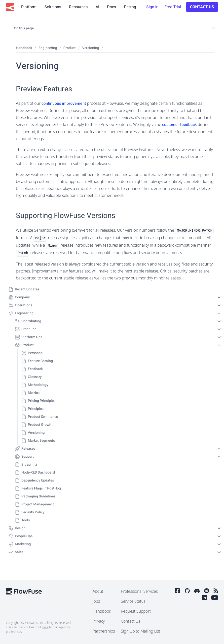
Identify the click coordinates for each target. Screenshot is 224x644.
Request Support (136, 611)
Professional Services (139, 591)
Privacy (99, 621)
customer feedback (179, 125)
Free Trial (173, 7)
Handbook (102, 611)
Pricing (130, 7)
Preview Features (44, 89)
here (45, 627)
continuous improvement (64, 104)
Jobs (96, 601)
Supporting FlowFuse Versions (66, 216)
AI (97, 7)
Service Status (133, 601)
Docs (112, 7)
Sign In (152, 7)
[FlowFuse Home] (10, 7)
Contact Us (202, 7)
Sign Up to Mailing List (141, 631)
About (98, 591)
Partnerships (104, 631)
